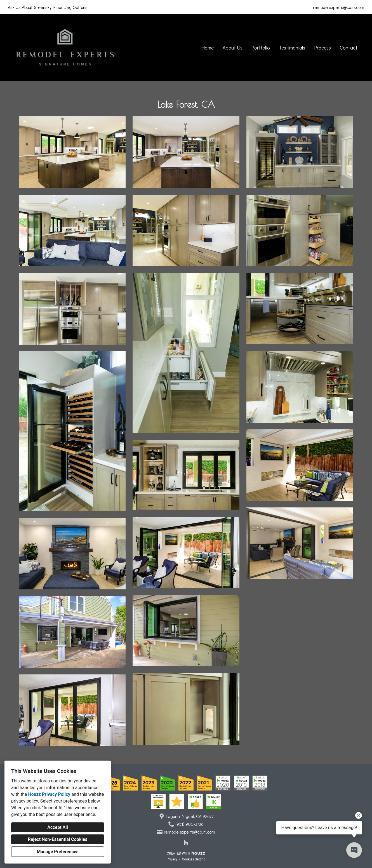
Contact (349, 48)
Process (322, 48)
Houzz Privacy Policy (49, 794)
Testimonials (292, 48)
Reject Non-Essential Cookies (58, 839)
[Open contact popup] (354, 850)
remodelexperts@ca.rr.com (339, 7)
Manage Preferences (57, 852)
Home (208, 48)
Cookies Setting (194, 859)
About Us (233, 48)
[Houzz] (186, 843)
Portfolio (261, 48)
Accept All (58, 827)
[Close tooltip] (359, 815)
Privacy (172, 859)
